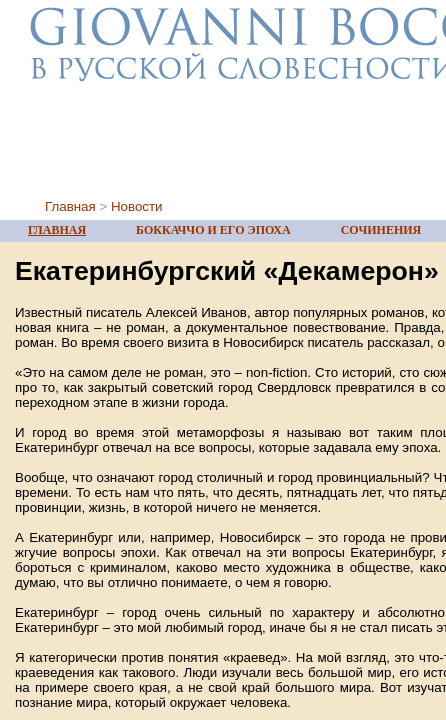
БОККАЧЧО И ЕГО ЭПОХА (213, 230)
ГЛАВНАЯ (57, 230)
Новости (137, 206)
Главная (70, 206)
